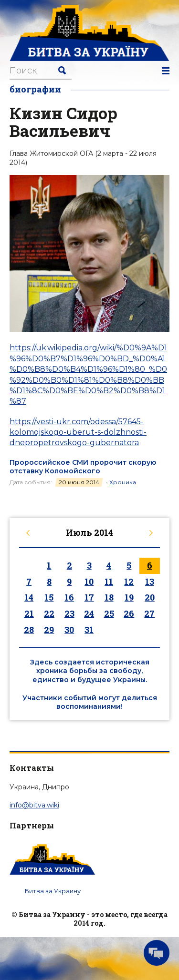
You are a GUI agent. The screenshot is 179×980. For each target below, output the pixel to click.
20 (150, 597)
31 (89, 630)
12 (129, 582)
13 (150, 582)
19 (129, 597)
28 (29, 630)
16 (69, 597)
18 (109, 597)
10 (89, 582)
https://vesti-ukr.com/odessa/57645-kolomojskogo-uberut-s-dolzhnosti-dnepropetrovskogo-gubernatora (78, 432)
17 (89, 597)
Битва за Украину (53, 891)
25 (109, 613)
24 (89, 613)
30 (69, 630)
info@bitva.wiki (34, 805)
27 (149, 613)
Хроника (123, 482)
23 (69, 613)
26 (129, 613)
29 (49, 630)
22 (49, 613)
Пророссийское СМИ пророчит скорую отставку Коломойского (83, 467)
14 (29, 597)
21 (29, 613)
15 (49, 597)
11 (109, 582)
